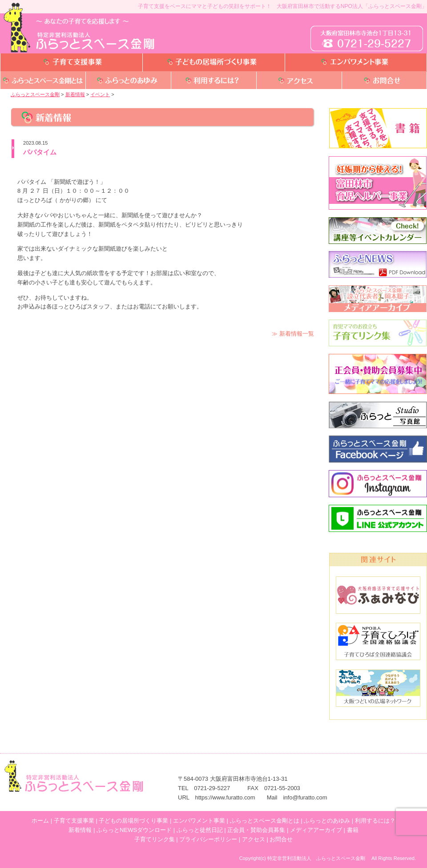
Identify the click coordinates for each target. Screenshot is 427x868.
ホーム (40, 821)
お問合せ (281, 839)
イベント (100, 94)
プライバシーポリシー (208, 839)
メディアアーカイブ (316, 830)
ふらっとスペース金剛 (35, 94)
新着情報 (75, 94)
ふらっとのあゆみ (327, 821)
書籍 (353, 830)
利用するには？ (375, 821)
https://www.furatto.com (225, 797)
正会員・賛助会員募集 (256, 830)
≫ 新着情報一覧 (293, 334)
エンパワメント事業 (199, 821)
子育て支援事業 (74, 821)
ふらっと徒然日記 (200, 830)
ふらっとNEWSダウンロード (134, 830)
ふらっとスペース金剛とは (265, 821)
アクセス (254, 839)
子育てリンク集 (155, 839)
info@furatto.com (305, 797)
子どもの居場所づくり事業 (133, 821)
